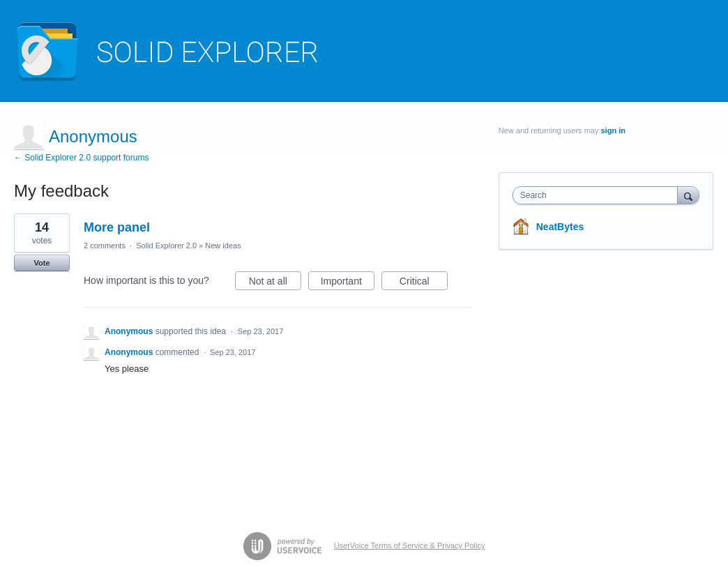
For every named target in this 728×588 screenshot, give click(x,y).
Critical (424, 283)
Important (348, 283)
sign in (613, 130)
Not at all (275, 283)
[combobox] (599, 195)
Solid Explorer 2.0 (166, 246)
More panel (117, 227)
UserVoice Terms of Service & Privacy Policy (410, 545)
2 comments (105, 246)
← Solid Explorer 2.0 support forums (81, 158)
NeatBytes (560, 227)
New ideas (223, 246)
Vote (41, 263)
